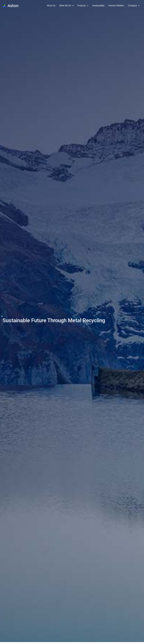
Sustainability (98, 6)
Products (83, 6)
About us (51, 6)
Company (134, 6)
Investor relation (116, 6)
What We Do (67, 6)
